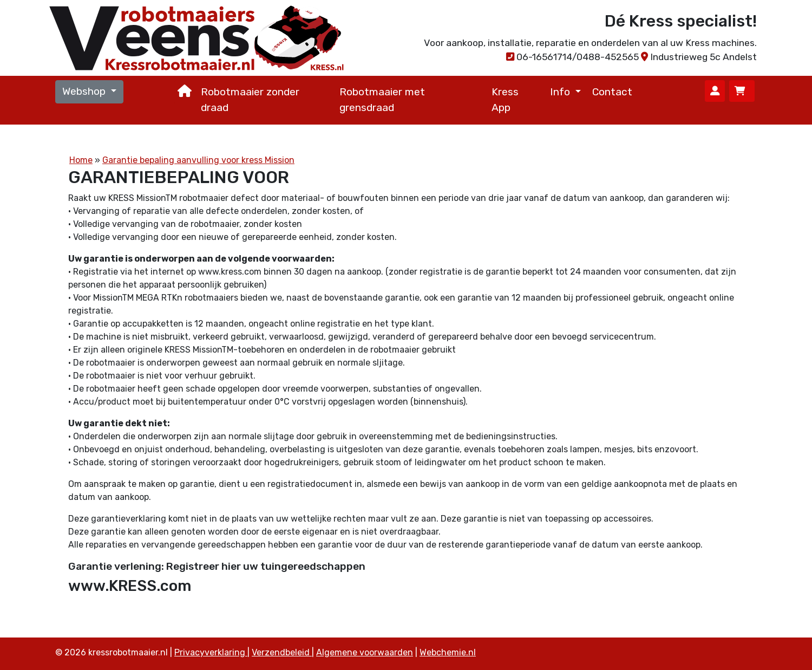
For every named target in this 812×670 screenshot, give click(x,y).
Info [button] (561, 92)
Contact (612, 92)
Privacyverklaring (211, 652)
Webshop (85, 91)
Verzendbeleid (282, 652)
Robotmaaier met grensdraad (382, 100)
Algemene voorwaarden (365, 652)
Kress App (505, 100)
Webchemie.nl (448, 652)
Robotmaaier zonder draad (250, 100)
